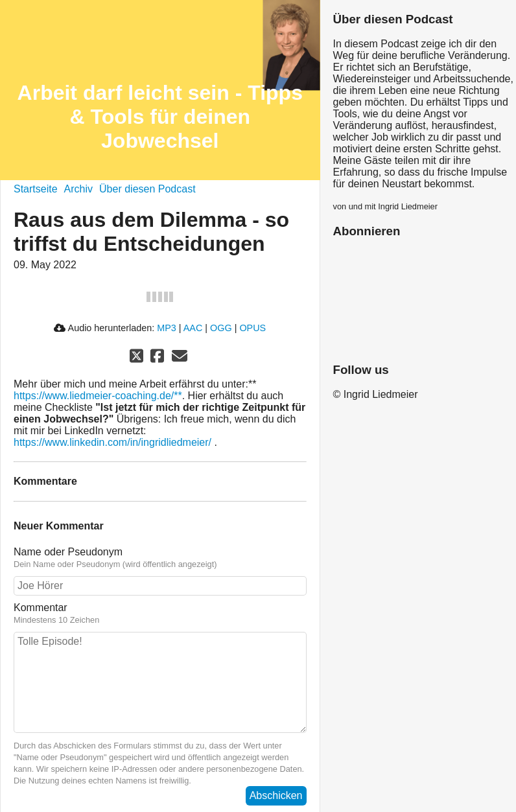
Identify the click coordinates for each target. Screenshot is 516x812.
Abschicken (276, 795)
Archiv (78, 189)
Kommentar (41, 608)
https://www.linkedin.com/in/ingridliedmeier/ (112, 442)
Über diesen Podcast (147, 189)
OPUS (252, 328)
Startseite (36, 189)
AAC (193, 328)
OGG (221, 328)
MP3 (167, 328)
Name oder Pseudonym (68, 552)
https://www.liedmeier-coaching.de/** (98, 396)
